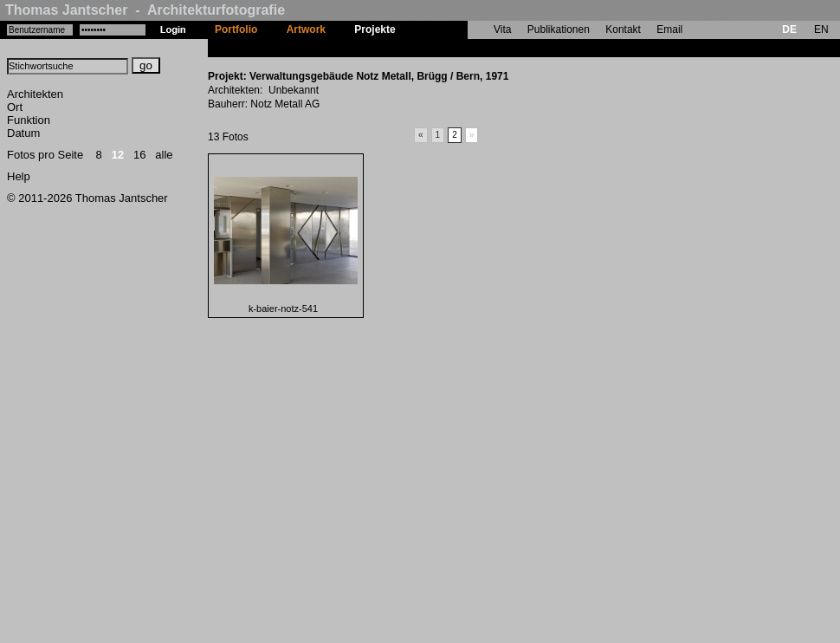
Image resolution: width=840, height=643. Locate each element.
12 (118, 155)
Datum (23, 133)
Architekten (35, 94)
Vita (502, 29)
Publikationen (559, 29)
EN (821, 29)
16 (139, 155)
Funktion (29, 120)
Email (669, 29)
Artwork (306, 29)
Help (19, 176)
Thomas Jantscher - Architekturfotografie (145, 10)
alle (164, 155)
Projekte (375, 29)
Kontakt (623, 29)
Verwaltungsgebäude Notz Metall (491, 48)
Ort (15, 107)
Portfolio (236, 29)
